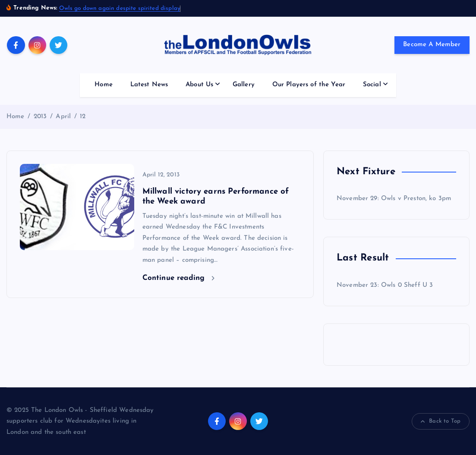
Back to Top (441, 421)
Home (104, 85)
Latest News (149, 85)
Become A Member (432, 45)
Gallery (244, 85)
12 (83, 117)
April (63, 117)
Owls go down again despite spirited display (120, 8)
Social (372, 85)
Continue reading (179, 278)
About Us (199, 85)
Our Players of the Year (309, 85)
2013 (40, 117)
